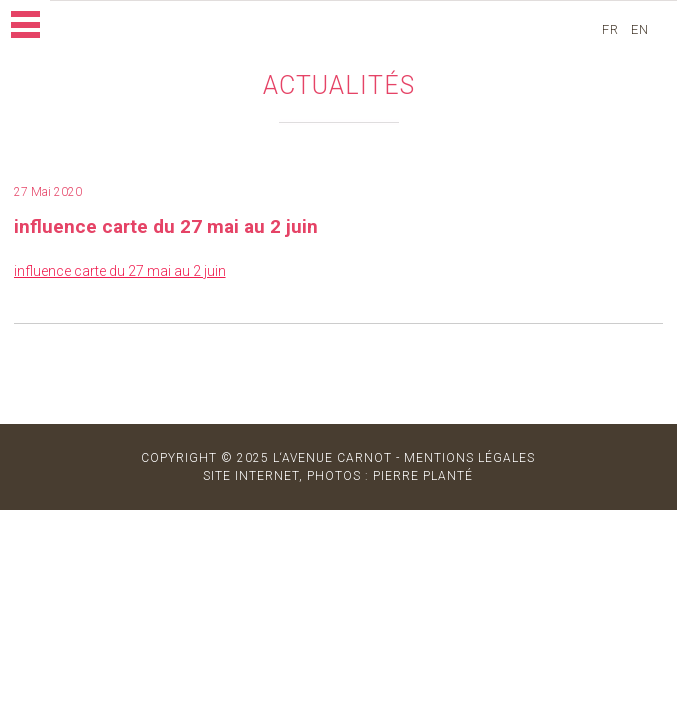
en (642, 29)
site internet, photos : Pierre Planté (338, 476)
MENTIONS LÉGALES (469, 458)
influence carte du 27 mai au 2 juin (120, 271)
